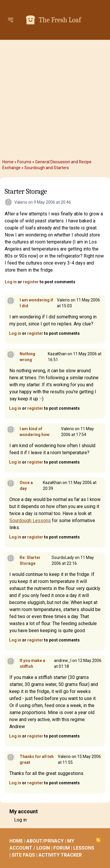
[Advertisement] (55, 99)
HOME (16, 841)
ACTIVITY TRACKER (60, 855)
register (31, 282)
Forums (24, 162)
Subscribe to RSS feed (98, 840)
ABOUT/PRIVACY (45, 841)
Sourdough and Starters (47, 168)
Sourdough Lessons (30, 520)
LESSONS (84, 848)
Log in (11, 282)
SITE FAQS (23, 855)
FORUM (62, 848)
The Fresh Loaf (60, 20)
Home (8, 162)
